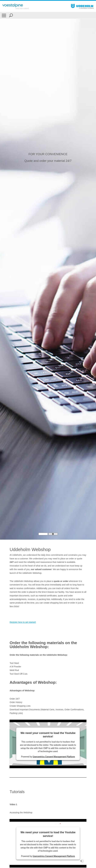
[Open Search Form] (11, 15)
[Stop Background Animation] (53, 534)
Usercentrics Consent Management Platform (54, 757)
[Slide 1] (43, 534)
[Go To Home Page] (16, 6)
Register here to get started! (23, 622)
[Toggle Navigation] (4, 15)
